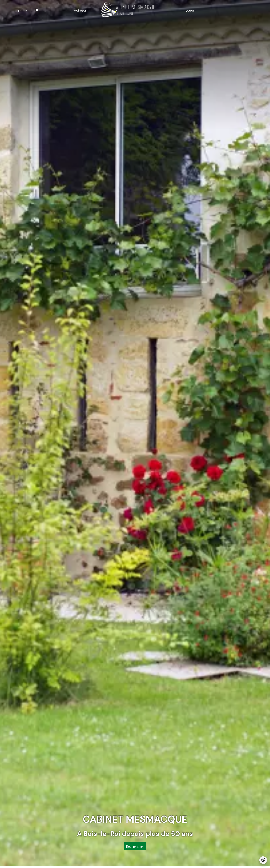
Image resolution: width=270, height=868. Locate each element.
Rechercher (135, 820)
